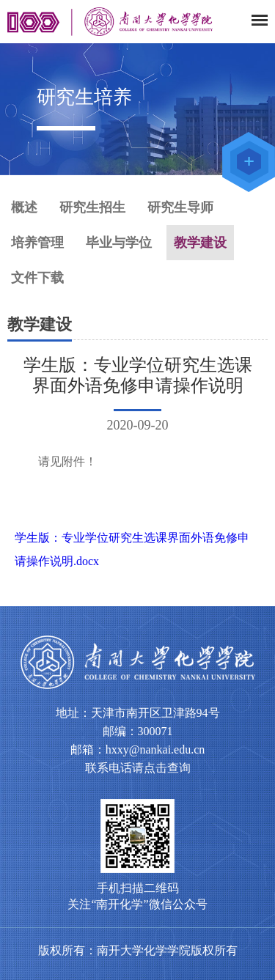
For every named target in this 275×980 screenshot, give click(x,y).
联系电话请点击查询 (138, 768)
